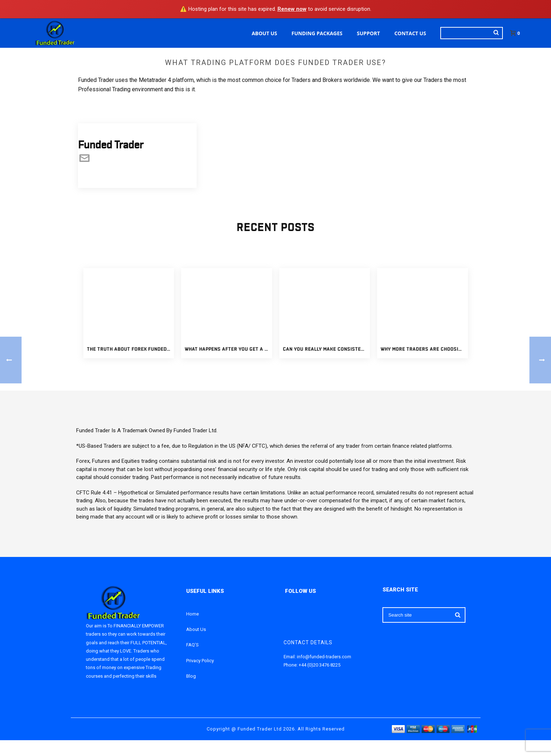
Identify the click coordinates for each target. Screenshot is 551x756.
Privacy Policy (200, 661)
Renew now (292, 9)
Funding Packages (317, 33)
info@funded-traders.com (324, 657)
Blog (191, 676)
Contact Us (410, 33)
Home (192, 614)
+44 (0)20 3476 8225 (320, 665)
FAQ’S (192, 645)
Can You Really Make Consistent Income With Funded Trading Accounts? (327, 349)
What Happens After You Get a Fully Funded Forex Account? (228, 349)
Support (368, 33)
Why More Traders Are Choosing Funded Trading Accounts (424, 349)
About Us (264, 33)
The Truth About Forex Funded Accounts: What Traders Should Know (131, 349)
